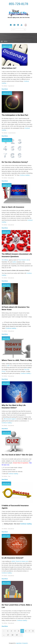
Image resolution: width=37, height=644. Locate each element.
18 (12, 635)
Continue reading (25, 175)
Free (9, 476)
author (15, 262)
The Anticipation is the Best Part (15, 115)
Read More (5, 89)
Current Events (12, 133)
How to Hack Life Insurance (13, 207)
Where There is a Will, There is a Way (17, 360)
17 (8, 635)
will (8, 366)
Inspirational (11, 86)
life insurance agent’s (10, 419)
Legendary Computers (22, 643)
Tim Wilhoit (5, 260)
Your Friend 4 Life (24, 260)
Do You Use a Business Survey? (15, 162)
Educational (11, 178)
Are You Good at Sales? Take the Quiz (17, 455)
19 (17, 635)
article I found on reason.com (20, 561)
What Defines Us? (9, 68)
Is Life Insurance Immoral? (13, 558)
